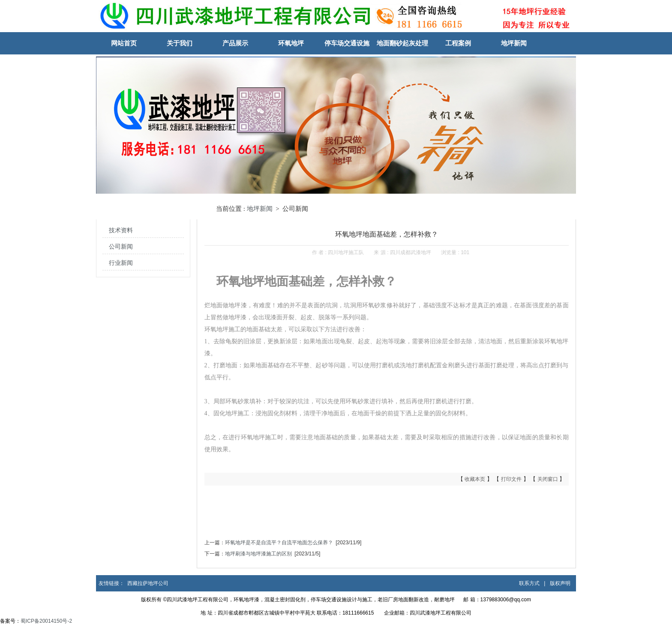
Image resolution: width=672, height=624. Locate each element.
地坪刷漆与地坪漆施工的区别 (258, 554)
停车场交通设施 (347, 43)
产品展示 (235, 43)
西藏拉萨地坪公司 (148, 583)
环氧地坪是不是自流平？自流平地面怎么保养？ (279, 543)
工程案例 (458, 43)
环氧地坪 (291, 43)
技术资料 (121, 230)
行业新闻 (121, 263)
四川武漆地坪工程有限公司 (441, 613)
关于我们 (180, 43)
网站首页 (124, 43)
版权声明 (560, 583)
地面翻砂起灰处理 (402, 43)
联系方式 (529, 583)
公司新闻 (121, 247)
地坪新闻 (514, 43)
